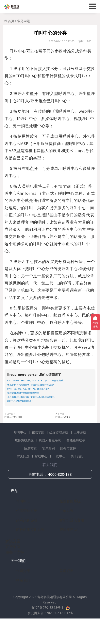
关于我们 (77, 477)
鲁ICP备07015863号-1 (48, 628)
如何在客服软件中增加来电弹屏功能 (33, 408)
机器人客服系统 (50, 461)
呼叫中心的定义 (63, 436)
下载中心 (59, 477)
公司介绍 (23, 591)
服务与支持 (68, 469)
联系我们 (23, 601)
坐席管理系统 (59, 453)
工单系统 (80, 453)
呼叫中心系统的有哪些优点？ (28, 420)
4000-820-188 (60, 495)
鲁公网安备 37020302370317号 (51, 634)
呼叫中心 (20, 453)
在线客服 (38, 453)
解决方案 (31, 469)
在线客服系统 (70, 522)
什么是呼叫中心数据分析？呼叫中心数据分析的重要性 (45, 414)
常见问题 (24, 21)
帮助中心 (42, 477)
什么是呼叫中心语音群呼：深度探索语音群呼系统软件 (45, 395)
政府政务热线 (27, 541)
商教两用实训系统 (30, 550)
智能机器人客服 (72, 541)
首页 (11, 21)
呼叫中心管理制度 (14, 436)
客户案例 (49, 469)
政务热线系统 (25, 461)
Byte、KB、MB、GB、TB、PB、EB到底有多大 (41, 401)
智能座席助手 (76, 461)
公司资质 (66, 591)
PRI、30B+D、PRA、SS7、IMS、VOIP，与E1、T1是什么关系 (50, 385)
